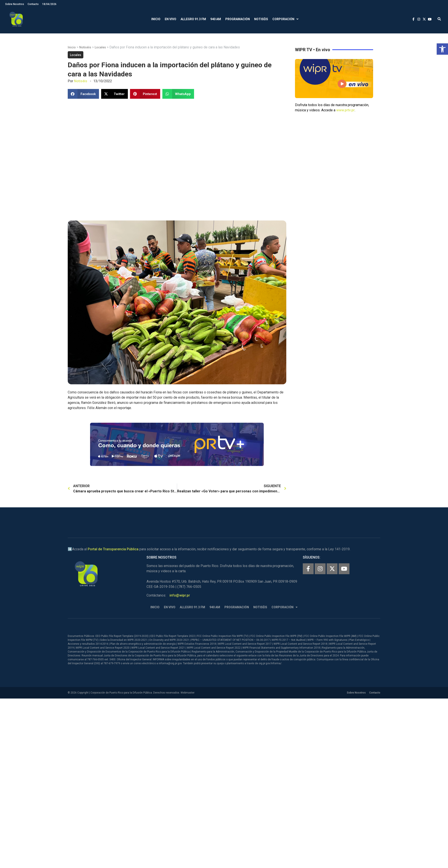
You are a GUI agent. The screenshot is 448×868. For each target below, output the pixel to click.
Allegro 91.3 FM (193, 19)
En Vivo (170, 19)
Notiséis (261, 19)
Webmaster (188, 693)
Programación (238, 19)
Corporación (285, 19)
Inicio (156, 19)
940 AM (216, 19)
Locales (100, 47)
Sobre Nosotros (15, 4)
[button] (442, 49)
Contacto (33, 4)
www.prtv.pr (345, 110)
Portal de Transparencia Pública (113, 549)
